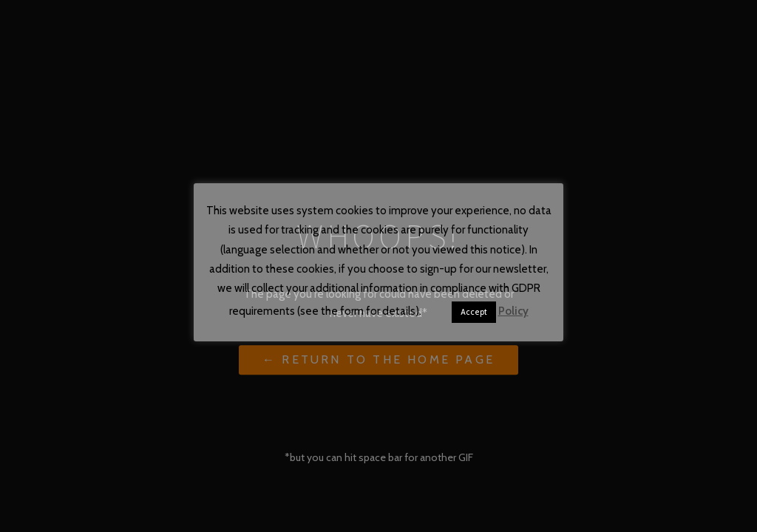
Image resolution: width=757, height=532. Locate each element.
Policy (513, 311)
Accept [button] (474, 312)
